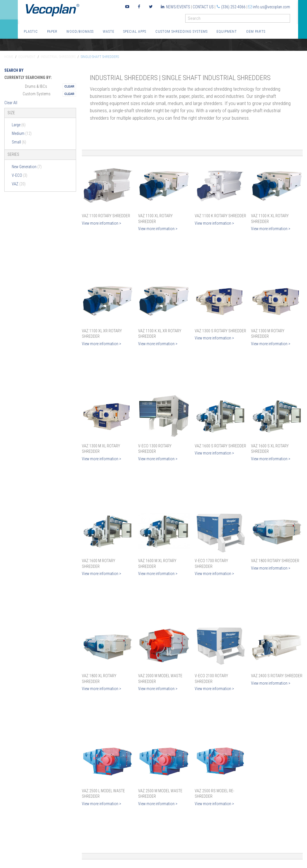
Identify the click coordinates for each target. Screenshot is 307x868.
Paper (52, 31)
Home (9, 57)
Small (19, 142)
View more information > (102, 223)
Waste (109, 31)
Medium (22, 133)
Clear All (11, 103)
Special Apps (135, 31)
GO (288, 20)
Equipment (227, 31)
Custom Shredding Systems (182, 31)
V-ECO (20, 175)
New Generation (27, 167)
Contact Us (203, 7)
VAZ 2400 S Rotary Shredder (277, 676)
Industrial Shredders (58, 57)
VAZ (19, 184)
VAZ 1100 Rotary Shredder (106, 216)
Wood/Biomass (80, 31)
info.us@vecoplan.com (272, 7)
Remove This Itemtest (69, 86)
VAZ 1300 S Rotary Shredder (220, 331)
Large (19, 125)
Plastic (31, 31)
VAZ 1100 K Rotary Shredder (220, 216)
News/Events (178, 7)
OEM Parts (256, 31)
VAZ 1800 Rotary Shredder (275, 561)
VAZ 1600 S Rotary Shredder (220, 446)
